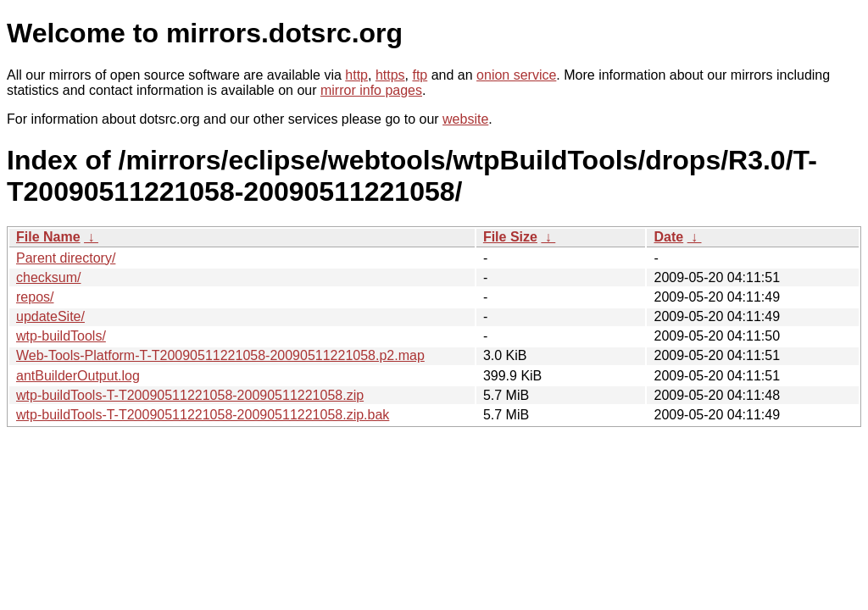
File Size (510, 237)
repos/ (35, 297)
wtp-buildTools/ (61, 336)
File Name (48, 237)
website (465, 119)
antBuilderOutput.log (78, 376)
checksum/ (48, 277)
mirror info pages (371, 90)
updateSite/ (50, 316)
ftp (420, 75)
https (390, 75)
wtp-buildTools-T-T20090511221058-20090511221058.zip (190, 395)
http (356, 75)
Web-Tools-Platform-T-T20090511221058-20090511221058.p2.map (220, 355)
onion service (516, 75)
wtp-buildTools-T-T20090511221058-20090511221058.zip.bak (203, 415)
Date (668, 237)
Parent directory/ (66, 258)
